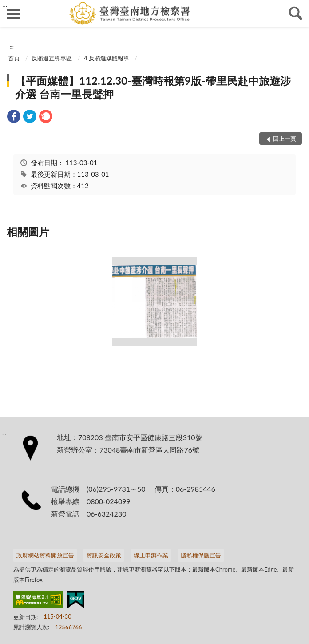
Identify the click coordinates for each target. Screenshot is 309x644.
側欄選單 (13, 14)
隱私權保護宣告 (201, 555)
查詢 (296, 13)
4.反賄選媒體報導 (107, 58)
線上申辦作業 (151, 555)
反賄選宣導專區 (52, 58)
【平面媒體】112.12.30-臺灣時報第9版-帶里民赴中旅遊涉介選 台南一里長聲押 (153, 87)
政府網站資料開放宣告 (45, 555)
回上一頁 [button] (285, 139)
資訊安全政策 (104, 555)
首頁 (14, 58)
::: (5, 4)
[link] (14, 117)
